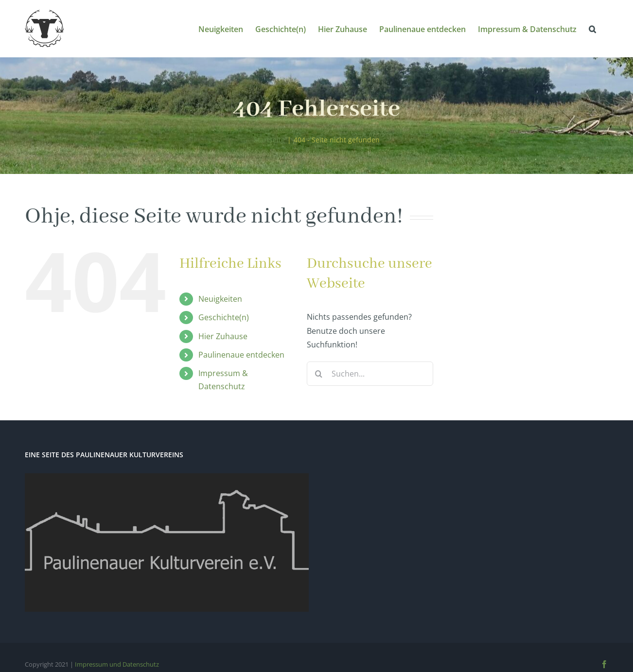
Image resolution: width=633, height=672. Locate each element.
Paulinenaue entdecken (241, 355)
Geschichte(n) (224, 317)
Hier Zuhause (223, 336)
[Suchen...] (370, 374)
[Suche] (319, 374)
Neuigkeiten (220, 299)
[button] (592, 28)
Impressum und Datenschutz (117, 664)
